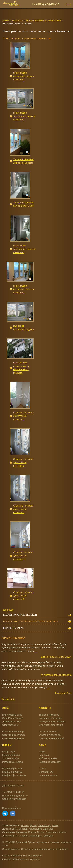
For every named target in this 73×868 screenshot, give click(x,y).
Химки (55, 825)
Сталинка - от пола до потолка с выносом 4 (23, 556)
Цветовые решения (12, 769)
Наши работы (17, 20)
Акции (42, 752)
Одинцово (48, 829)
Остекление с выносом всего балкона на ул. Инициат (21, 368)
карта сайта (62, 849)
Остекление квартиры (14, 732)
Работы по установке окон (20, 615)
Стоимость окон (11, 725)
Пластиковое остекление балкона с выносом (24, 289)
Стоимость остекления (51, 725)
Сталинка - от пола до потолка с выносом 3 (23, 509)
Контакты (44, 755)
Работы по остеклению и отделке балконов (43, 20)
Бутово (33, 825)
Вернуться (8, 610)
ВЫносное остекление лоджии (23, 328)
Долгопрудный (10, 829)
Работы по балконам (50, 762)
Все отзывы (8, 699)
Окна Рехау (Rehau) (13, 718)
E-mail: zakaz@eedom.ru (15, 796)
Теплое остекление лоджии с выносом (23, 161)
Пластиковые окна (12, 715)
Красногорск (35, 829)
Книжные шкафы (11, 755)
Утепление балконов (50, 735)
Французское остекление (52, 722)
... (36, 651)
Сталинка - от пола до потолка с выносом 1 (23, 416)
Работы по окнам (48, 758)
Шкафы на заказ (13, 628)
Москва (25, 825)
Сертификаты (46, 772)
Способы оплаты (11, 849)
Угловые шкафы (11, 758)
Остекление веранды (13, 738)
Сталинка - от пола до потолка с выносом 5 (23, 596)
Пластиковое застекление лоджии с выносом (24, 116)
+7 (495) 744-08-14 (46, 4)
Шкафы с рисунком (12, 772)
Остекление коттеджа (14, 735)
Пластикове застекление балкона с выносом (24, 249)
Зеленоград (44, 825)
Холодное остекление (50, 718)
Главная (6, 20)
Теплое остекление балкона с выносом (23, 204)
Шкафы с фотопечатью (14, 775)
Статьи (43, 769)
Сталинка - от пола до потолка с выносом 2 (23, 462)
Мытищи (23, 829)
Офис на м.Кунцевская (14, 799)
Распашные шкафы (12, 762)
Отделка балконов (49, 732)
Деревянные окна (11, 722)
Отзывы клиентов (48, 775)
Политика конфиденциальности (38, 849)
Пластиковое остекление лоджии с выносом (23, 76)
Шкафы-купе (9, 752)
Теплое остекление (49, 715)
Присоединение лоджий (52, 738)
